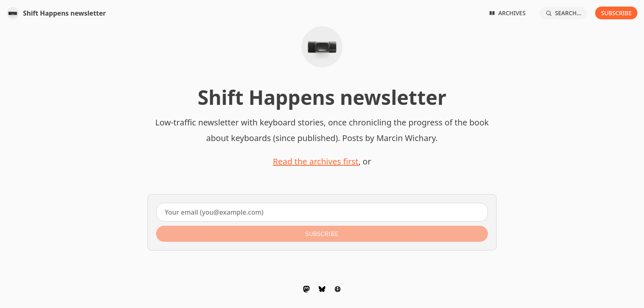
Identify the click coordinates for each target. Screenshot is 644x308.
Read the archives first (316, 161)
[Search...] (563, 13)
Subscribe (616, 13)
